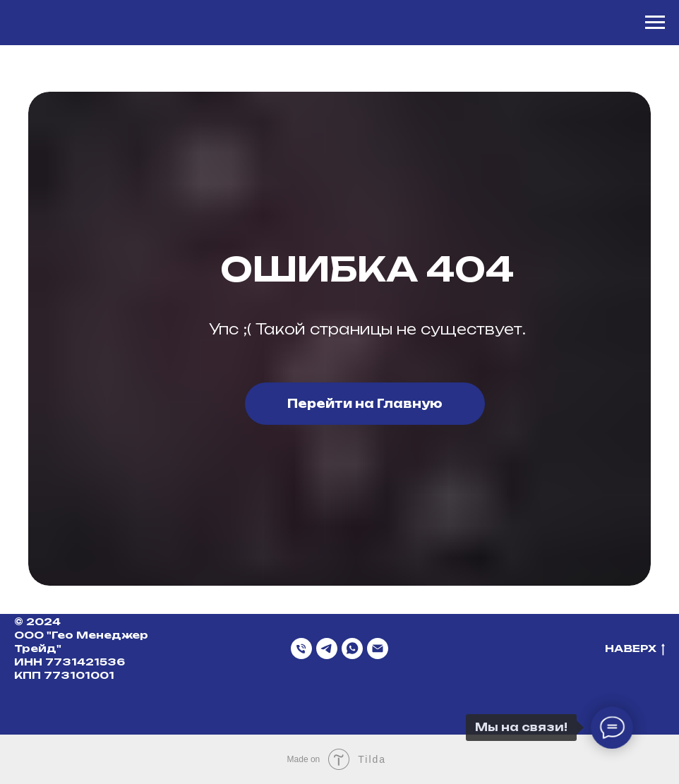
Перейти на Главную (365, 404)
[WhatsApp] (352, 649)
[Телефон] (301, 649)
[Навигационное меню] (655, 23)
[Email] (378, 649)
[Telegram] (327, 649)
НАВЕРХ (635, 649)
